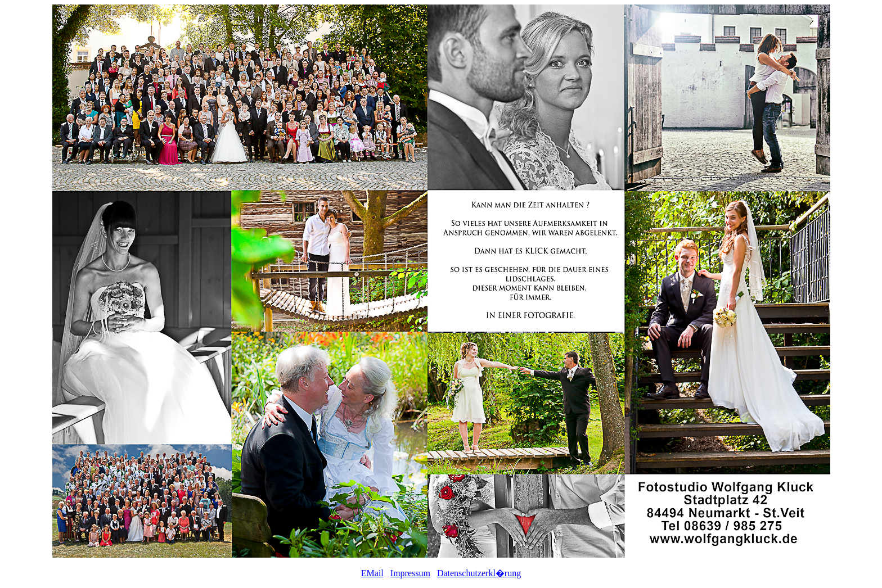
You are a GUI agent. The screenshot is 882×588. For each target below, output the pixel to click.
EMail (372, 573)
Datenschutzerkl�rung (479, 573)
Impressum (410, 573)
